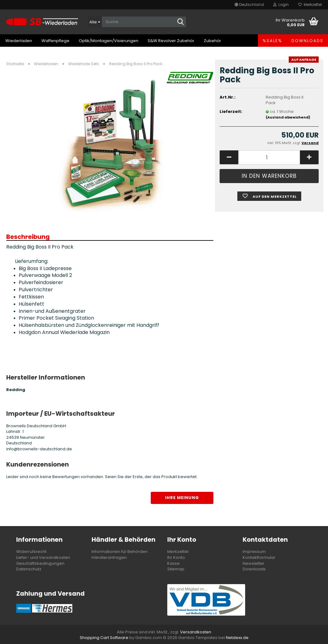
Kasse (174, 563)
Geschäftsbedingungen (40, 563)
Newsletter (254, 563)
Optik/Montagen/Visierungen (109, 41)
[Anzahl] (269, 157)
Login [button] (281, 5)
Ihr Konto (176, 557)
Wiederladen (19, 41)
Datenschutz (29, 569)
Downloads (307, 41)
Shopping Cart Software (104, 638)
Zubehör (212, 41)
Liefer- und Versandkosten (43, 557)
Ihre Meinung (182, 498)
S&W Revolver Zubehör (171, 41)
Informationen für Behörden (120, 552)
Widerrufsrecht (31, 552)
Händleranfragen (109, 557)
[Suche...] (95, 22)
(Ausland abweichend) (288, 117)
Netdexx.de (237, 638)
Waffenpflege (55, 41)
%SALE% (272, 41)
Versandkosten (196, 632)
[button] (249, 5)
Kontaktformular (259, 557)
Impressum (254, 552)
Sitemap (176, 569)
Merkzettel (310, 5)
